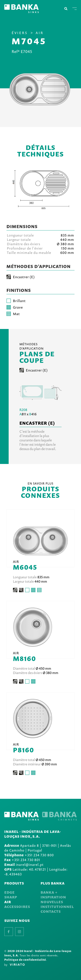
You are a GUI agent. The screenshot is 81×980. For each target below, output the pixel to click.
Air (40, 33)
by (14, 965)
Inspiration (53, 897)
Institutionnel (57, 907)
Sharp (11, 897)
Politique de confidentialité (25, 960)
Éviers (20, 33)
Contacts (51, 911)
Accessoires (17, 907)
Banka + (49, 892)
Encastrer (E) (34, 370)
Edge (10, 892)
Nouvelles (52, 902)
